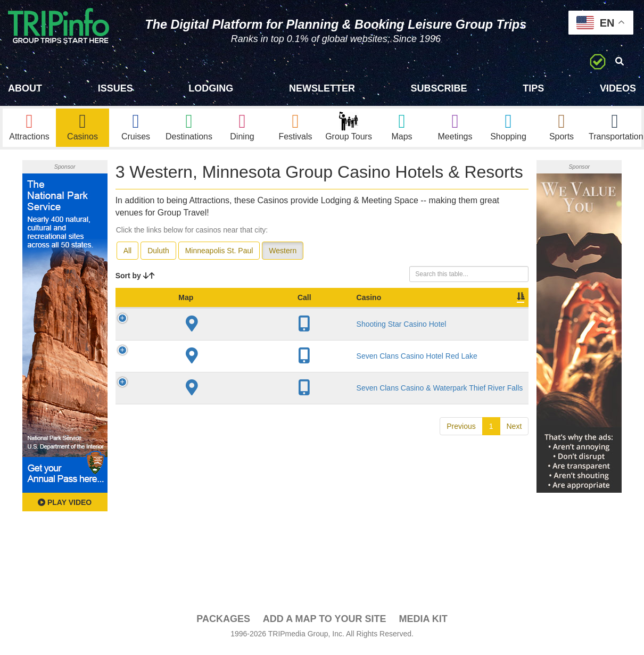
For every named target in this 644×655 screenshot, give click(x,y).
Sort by (135, 281)
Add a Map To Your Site (325, 624)
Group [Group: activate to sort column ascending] (501, 313)
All (128, 256)
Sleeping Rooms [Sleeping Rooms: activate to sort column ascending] (325, 308)
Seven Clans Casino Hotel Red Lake (191, 396)
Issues (115, 88)
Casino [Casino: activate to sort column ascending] (187, 313)
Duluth (158, 256)
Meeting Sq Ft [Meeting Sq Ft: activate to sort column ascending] (375, 308)
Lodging (211, 88)
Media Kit (423, 624)
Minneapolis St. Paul (219, 256)
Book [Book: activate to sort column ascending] (461, 313)
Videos (618, 88)
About (25, 88)
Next (514, 523)
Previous (461, 523)
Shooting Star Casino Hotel (193, 345)
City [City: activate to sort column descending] (230, 313)
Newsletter (322, 88)
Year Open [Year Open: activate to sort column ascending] (279, 308)
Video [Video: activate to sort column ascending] (421, 313)
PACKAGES (223, 624)
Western (283, 256)
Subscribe (439, 88)
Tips (533, 88)
